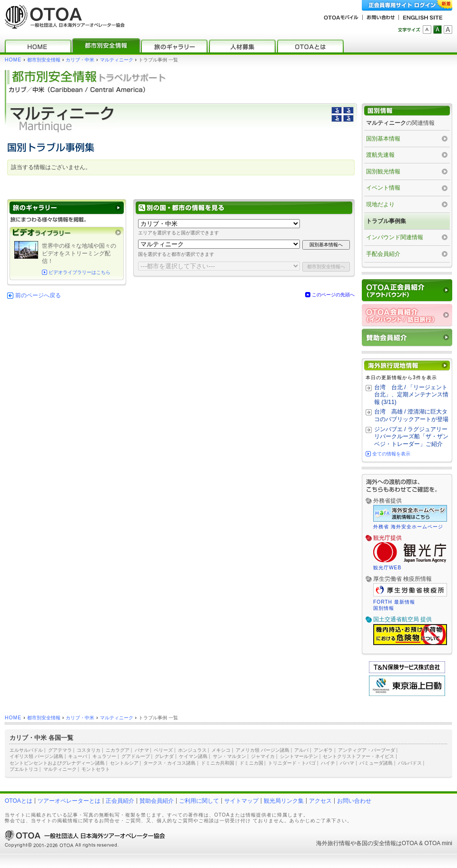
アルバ (301, 750)
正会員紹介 (120, 801)
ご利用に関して (199, 801)
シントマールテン (299, 756)
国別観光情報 (383, 172)
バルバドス (410, 763)
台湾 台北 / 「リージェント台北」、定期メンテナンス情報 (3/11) (411, 395)
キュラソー (104, 756)
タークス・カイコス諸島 (169, 763)
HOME (13, 60)
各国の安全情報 (376, 843)
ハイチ (328, 763)
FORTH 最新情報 (394, 602)
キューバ (78, 756)
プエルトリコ (24, 769)
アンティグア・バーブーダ (367, 750)
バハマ (347, 763)
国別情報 (384, 608)
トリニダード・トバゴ (292, 763)
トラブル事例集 (386, 221)
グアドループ (136, 756)
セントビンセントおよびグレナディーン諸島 (57, 763)
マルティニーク (117, 60)
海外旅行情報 (333, 843)
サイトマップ (241, 801)
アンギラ (323, 750)
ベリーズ (163, 750)
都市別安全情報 (44, 60)
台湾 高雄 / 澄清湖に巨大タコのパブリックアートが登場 (411, 415)
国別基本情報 (383, 139)
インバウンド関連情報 (395, 237)
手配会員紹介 (383, 254)
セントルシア (124, 763)
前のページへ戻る (38, 295)
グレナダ (164, 756)
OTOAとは (19, 801)
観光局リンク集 (284, 801)
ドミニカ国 (251, 763)
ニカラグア (118, 750)
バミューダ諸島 (376, 763)
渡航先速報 (380, 155)
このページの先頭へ (333, 295)
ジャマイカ (263, 756)
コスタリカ (89, 750)
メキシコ (221, 750)
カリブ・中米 (80, 60)
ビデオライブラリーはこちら (79, 272)
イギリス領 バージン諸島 (36, 756)
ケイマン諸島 (193, 756)
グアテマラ (60, 750)
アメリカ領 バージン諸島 (263, 750)
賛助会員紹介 (157, 801)
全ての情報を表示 (391, 454)
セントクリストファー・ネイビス (358, 756)
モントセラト (96, 769)
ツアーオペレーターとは (69, 801)
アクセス (320, 801)
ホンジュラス (192, 750)
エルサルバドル (26, 750)
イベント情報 (383, 188)
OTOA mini (438, 843)
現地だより (380, 204)
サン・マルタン (229, 756)
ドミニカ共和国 (218, 763)
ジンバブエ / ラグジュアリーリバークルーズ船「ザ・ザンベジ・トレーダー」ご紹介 (411, 437)
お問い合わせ (354, 801)
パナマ (142, 750)
